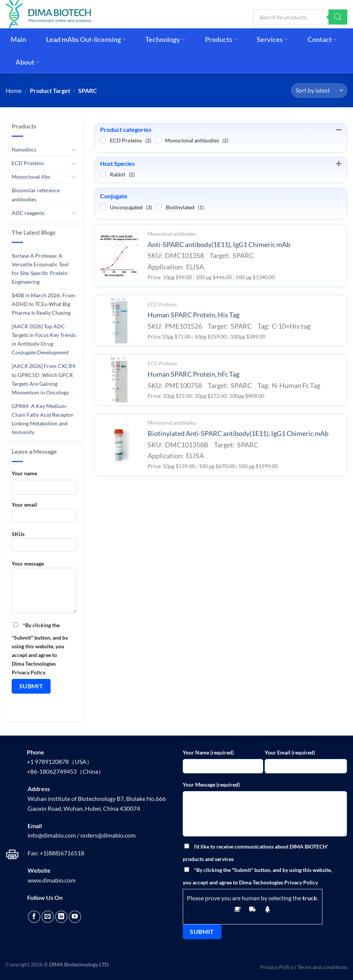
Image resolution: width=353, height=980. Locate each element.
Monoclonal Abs (31, 177)
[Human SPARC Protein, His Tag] (119, 321)
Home (14, 90)
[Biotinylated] (159, 207)
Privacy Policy (277, 967)
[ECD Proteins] (103, 140)
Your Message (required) (211, 784)
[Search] (338, 17)
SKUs (44, 544)
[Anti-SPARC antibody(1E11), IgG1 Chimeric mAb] (119, 256)
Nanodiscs (24, 149)
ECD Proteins (28, 163)
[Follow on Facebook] (34, 917)
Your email (44, 514)
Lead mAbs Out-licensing (86, 39)
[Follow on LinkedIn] (61, 917)
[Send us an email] (48, 917)
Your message (44, 589)
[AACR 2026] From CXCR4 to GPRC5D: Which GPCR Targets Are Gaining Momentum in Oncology (43, 379)
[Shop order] (319, 90)
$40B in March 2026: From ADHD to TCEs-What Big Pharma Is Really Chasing (43, 304)
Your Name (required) (208, 752)
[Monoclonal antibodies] (158, 140)
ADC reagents (28, 213)
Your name (24, 473)
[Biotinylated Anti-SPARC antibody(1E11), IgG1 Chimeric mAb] (119, 445)
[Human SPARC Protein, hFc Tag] (119, 380)
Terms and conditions (322, 967)
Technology (165, 39)
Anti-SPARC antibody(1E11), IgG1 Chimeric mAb (219, 245)
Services (272, 39)
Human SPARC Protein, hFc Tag (193, 374)
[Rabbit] (103, 174)
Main (18, 39)
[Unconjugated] (103, 207)
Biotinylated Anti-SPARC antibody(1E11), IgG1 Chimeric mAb (238, 434)
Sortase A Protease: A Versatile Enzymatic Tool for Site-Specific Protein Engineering (40, 269)
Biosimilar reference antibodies (36, 195)
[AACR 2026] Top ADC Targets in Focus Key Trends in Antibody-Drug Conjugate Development (44, 339)
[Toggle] (74, 150)
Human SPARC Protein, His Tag (193, 315)
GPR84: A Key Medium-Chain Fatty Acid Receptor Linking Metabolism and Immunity (43, 419)
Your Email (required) (290, 752)
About (27, 62)
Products (221, 39)
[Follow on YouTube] (75, 917)
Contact (322, 39)
